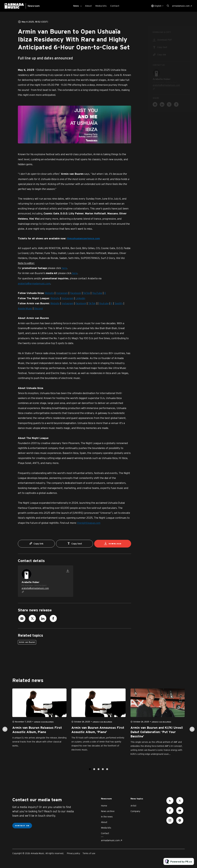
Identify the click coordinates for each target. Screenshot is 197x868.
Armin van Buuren (27, 642)
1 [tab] (90, 772)
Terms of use (89, 853)
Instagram (62, 294)
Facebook (76, 294)
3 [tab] (98, 772)
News (76, 6)
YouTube (97, 294)
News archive (108, 811)
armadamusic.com (181, 6)
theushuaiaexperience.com (83, 239)
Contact (115, 6)
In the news (107, 817)
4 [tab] (103, 772)
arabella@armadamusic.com (34, 284)
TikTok (86, 294)
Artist (133, 806)
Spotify (119, 304)
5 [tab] (107, 772)
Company (135, 811)
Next (192, 732)
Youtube (104, 304)
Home (104, 806)
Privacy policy (73, 853)
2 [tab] (94, 772)
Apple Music (25, 309)
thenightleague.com (89, 524)
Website (49, 294)
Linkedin (80, 299)
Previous (5, 732)
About (88, 6)
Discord (38, 309)
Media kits (101, 6)
